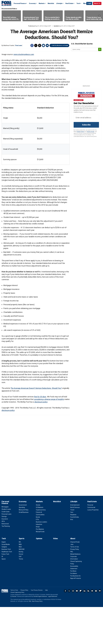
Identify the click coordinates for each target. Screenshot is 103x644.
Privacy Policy (81, 132)
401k (3, 558)
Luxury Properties (93, 547)
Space (4, 596)
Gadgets (4, 584)
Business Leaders (41, 559)
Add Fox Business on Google (60, 45)
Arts (72, 556)
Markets (42, 3)
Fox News (73, 608)
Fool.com (19, 45)
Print (43, 45)
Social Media (6, 581)
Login (89, 3)
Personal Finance (20, 3)
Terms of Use (91, 132)
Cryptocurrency (41, 547)
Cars (72, 549)
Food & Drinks (75, 554)
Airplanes (73, 552)
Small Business (24, 549)
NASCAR (22, 586)
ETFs (37, 556)
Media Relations (75, 591)
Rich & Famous (75, 544)
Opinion (39, 575)
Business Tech (6, 586)
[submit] (100, 49)
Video (55, 575)
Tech (78, 3)
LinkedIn (84, 628)
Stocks (38, 542)
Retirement (5, 561)
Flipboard (81, 628)
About (73, 575)
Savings (4, 553)
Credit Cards (6, 549)
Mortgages (5, 544)
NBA (20, 581)
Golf (20, 593)
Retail (38, 564)
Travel (72, 547)
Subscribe (86, 125)
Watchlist (51, 3)
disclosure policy (41, 439)
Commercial (91, 544)
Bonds (38, 554)
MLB (20, 584)
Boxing (21, 589)
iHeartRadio (100, 628)
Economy (32, 3)
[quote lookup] (85, 49)
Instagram (73, 628)
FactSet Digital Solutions (40, 633)
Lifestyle (59, 3)
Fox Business (6, 3)
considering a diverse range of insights (49, 436)
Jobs (72, 581)
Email (47, 45)
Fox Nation (74, 610)
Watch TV (97, 3)
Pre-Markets (40, 566)
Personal (90, 542)
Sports (22, 575)
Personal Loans (6, 551)
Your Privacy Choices (37, 627)
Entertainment (75, 542)
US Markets (40, 544)
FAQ (72, 589)
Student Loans (6, 546)
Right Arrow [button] (99, 16)
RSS (88, 628)
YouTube (77, 628)
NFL (20, 579)
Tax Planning (6, 563)
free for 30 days (40, 434)
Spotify (96, 628)
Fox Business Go (75, 613)
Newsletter (92, 628)
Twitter (36, 45)
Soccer (21, 591)
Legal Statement (53, 633)
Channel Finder (75, 579)
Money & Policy (24, 547)
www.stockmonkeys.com (24, 91)
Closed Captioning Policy (17, 629)
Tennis (21, 596)
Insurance (5, 556)
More (85, 3)
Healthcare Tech (7, 589)
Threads (40, 45)
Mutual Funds (40, 569)
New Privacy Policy (37, 638)
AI (2, 593)
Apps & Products (76, 615)
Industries (39, 561)
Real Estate (69, 3)
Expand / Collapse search (84, 4)
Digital (4, 579)
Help (46, 627)
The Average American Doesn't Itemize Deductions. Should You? (36, 425)
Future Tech (5, 591)
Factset (14, 633)
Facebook (32, 45)
